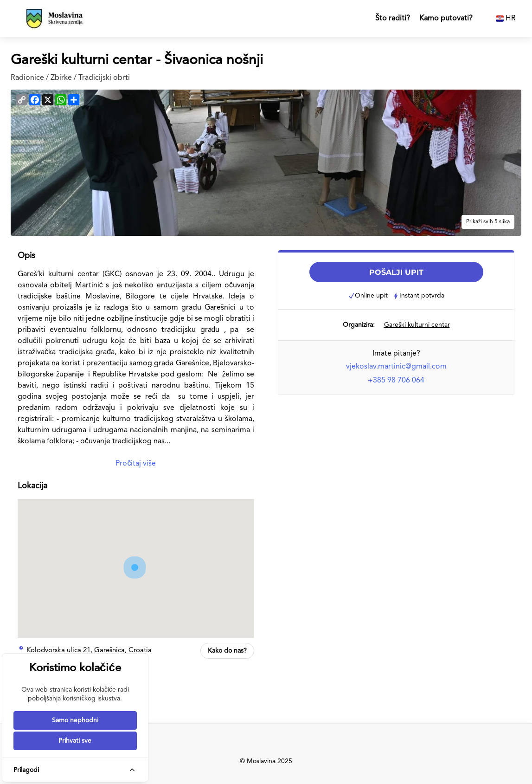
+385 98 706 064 (396, 381)
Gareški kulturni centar (417, 325)
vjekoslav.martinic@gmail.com (396, 367)
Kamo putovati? (446, 19)
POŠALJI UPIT (396, 272)
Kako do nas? (227, 651)
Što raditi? (393, 19)
